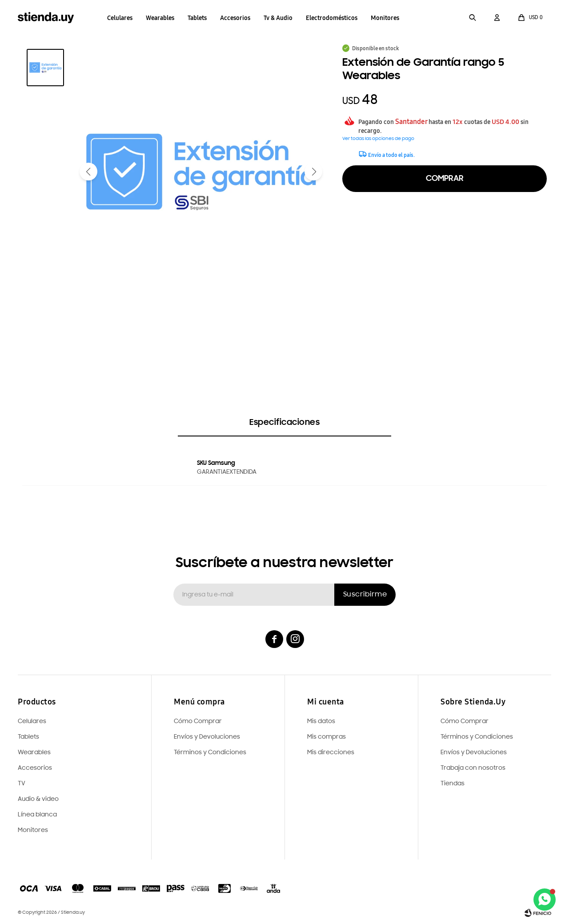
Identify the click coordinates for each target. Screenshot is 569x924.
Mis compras (327, 737)
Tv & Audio (278, 18)
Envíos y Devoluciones (474, 753)
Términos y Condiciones (477, 737)
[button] (473, 18)
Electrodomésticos (332, 18)
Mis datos (321, 722)
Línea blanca (37, 815)
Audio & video (38, 799)
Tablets (197, 18)
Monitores (385, 18)
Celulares (120, 18)
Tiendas (453, 784)
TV (22, 784)
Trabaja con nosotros (473, 768)
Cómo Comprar (465, 722)
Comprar (445, 179)
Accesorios (235, 18)
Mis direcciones (331, 753)
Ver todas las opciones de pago (378, 139)
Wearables (160, 18)
